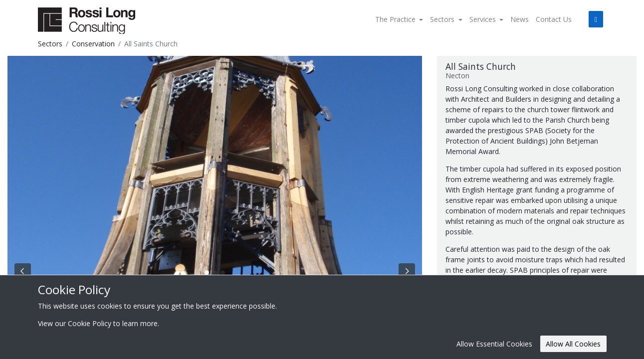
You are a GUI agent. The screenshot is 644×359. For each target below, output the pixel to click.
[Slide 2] (223, 272)
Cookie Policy (90, 323)
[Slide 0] (207, 272)
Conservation (93, 44)
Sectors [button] (443, 19)
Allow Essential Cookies (494, 344)
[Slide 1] (215, 272)
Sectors (50, 44)
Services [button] (484, 19)
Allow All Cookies (573, 344)
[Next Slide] (407, 271)
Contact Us (554, 19)
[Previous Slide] (23, 271)
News (520, 19)
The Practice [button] (396, 19)
